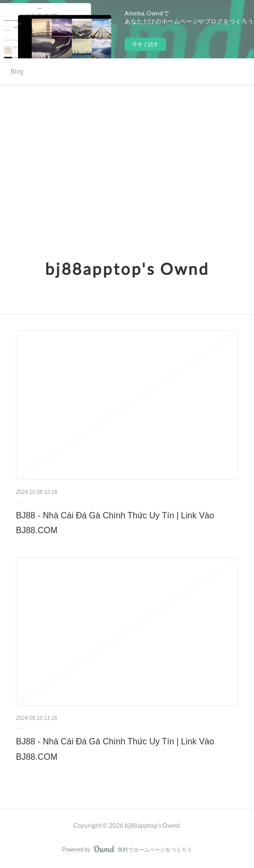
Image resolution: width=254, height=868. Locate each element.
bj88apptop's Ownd (127, 268)
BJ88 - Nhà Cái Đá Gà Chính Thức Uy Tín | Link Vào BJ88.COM (115, 523)
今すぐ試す (145, 44)
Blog (17, 72)
